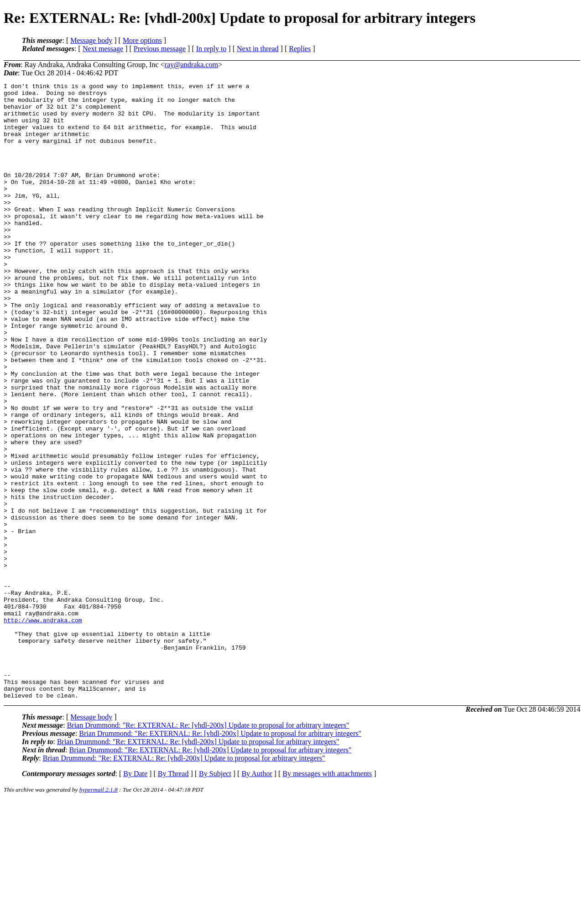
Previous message (160, 49)
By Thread (173, 897)
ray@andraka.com (191, 65)
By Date (135, 897)
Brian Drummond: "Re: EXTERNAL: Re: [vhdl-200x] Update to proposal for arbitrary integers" (208, 848)
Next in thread (258, 49)
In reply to (211, 49)
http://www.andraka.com (43, 728)
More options (142, 40)
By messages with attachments (327, 897)
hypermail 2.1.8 (99, 913)
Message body (91, 40)
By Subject (215, 897)
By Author (257, 897)
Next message (103, 49)
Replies (300, 49)
